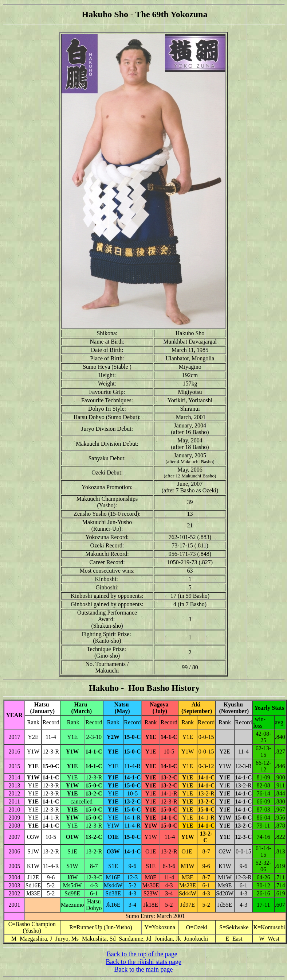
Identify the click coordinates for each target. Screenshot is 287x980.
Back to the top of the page (142, 954)
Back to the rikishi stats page (143, 962)
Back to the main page (144, 969)
